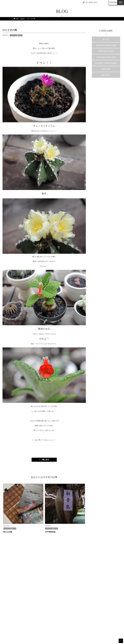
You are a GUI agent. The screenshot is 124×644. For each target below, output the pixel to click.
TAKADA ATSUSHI (106, 58)
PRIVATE (106, 70)
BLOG (22, 20)
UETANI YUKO (106, 52)
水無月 (46, 43)
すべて (106, 41)
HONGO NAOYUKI (106, 46)
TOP (16, 20)
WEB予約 (113, 2)
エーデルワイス (50, 344)
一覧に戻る (45, 460)
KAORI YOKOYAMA (106, 64)
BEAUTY (106, 76)
